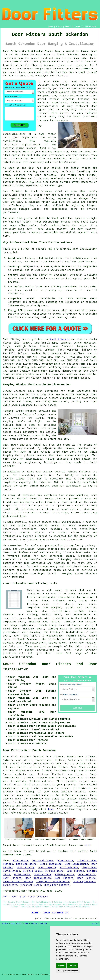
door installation (72, 270)
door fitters (50, 371)
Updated (34, 924)
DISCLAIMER (90, 27)
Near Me (43, 924)
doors (84, 82)
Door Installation (38, 878)
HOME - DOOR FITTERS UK (50, 913)
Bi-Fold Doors (32, 871)
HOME (51, 27)
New (27, 924)
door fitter (48, 134)
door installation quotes (56, 806)
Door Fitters (69, 868)
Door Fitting (26, 868)
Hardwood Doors (43, 861)
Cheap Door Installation (53, 882)
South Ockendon (59, 339)
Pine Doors (21, 861)
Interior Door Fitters (18, 882)
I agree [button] (61, 965)
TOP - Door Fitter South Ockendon (26, 897)
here (51, 809)
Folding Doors (65, 875)
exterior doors (38, 601)
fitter (75, 168)
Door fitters (58, 76)
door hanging (31, 632)
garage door (88, 601)
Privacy (95, 924)
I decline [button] (72, 965)
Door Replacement (76, 864)
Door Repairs (47, 868)
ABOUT (68, 27)
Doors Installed (51, 864)
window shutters (79, 472)
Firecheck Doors (30, 885)
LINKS (59, 27)
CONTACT (78, 27)
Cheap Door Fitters (56, 885)
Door (6, 339)
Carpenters (10, 885)
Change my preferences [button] (68, 971)
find (14, 757)
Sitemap (5, 924)
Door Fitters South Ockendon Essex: (28, 51)
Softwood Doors (26, 864)
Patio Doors (22, 875)
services (9, 378)
